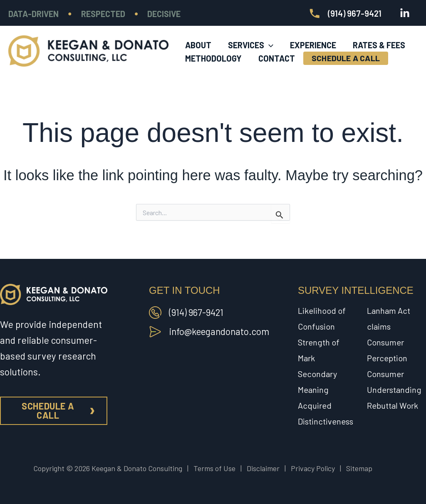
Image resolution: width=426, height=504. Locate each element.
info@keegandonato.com (221, 331)
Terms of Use (214, 468)
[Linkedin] (405, 13)
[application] (269, 38)
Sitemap (359, 468)
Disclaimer (263, 468)
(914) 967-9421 (197, 312)
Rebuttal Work (393, 405)
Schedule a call (48, 410)
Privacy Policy (313, 468)
